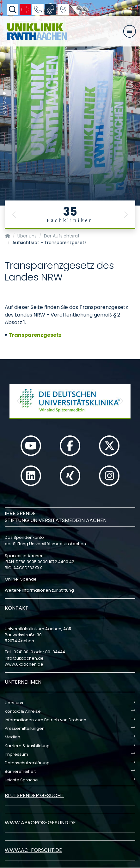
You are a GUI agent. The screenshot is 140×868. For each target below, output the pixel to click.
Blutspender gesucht (34, 795)
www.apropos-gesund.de (40, 823)
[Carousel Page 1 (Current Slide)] (4, 93)
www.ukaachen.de (24, 664)
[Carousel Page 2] (4, 98)
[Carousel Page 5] (4, 112)
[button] (14, 215)
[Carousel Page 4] (4, 108)
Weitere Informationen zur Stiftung (39, 590)
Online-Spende (21, 579)
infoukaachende (24, 658)
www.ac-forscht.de (33, 850)
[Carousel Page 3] (4, 103)
